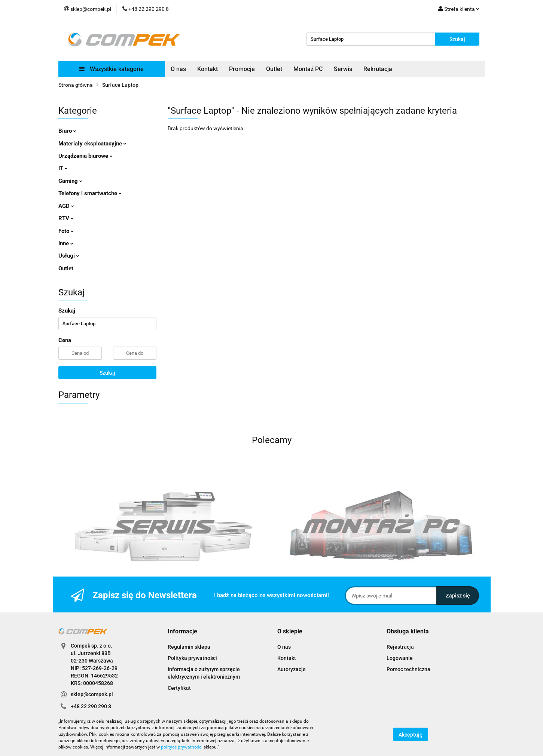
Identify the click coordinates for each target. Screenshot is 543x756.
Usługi (69, 256)
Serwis (343, 69)
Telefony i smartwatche (90, 193)
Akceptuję (411, 735)
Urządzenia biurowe (86, 156)
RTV (66, 218)
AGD (66, 206)
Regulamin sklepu (189, 647)
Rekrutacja (378, 69)
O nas (178, 69)
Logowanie (400, 658)
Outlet (274, 69)
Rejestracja (400, 647)
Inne (66, 243)
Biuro (67, 131)
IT (63, 168)
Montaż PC (308, 69)
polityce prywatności (182, 747)
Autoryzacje (292, 669)
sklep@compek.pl (92, 694)
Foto (66, 231)
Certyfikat (179, 688)
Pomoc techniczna (408, 669)
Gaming (70, 181)
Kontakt (208, 69)
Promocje (242, 69)
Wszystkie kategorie (112, 69)
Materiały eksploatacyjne (92, 144)
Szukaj (107, 373)
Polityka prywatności (192, 658)
